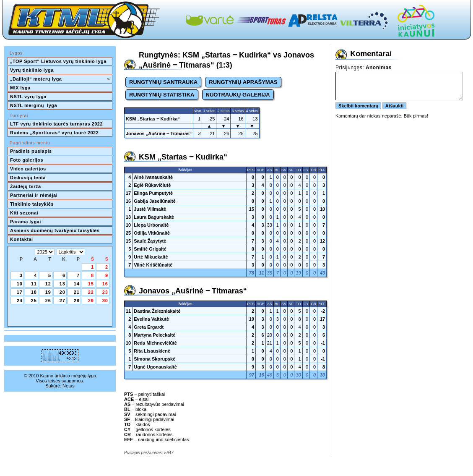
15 (91, 284)
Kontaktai (22, 239)
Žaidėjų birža (26, 186)
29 (91, 301)
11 (34, 284)
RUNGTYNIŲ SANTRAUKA (163, 82)
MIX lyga (20, 88)
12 (48, 284)
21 (77, 292)
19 (48, 292)
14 (77, 284)
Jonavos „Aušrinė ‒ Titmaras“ (159, 133)
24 (20, 301)
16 (105, 284)
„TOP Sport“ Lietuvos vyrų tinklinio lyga (58, 61)
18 (34, 292)
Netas (69, 386)
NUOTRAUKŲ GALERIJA (238, 95)
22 (91, 292)
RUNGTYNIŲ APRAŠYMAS (243, 82)
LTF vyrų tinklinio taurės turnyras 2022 (57, 124)
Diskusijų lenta (28, 178)
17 (20, 292)
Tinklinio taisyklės (32, 204)
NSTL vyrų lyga (28, 97)
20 (62, 292)
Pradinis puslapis (31, 151)
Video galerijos (28, 169)
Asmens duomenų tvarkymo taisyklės (55, 230)
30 (105, 301)
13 (62, 284)
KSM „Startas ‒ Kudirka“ (153, 119)
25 (34, 301)
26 (48, 301)
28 (77, 301)
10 (20, 284)
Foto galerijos (27, 160)
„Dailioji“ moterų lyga (60, 79)
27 (62, 301)
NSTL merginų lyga (34, 105)
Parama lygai (26, 222)
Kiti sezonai (24, 213)
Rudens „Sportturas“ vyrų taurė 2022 (54, 133)
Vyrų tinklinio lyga (32, 70)
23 (105, 292)
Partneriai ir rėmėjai (34, 195)
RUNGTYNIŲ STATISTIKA (162, 95)
